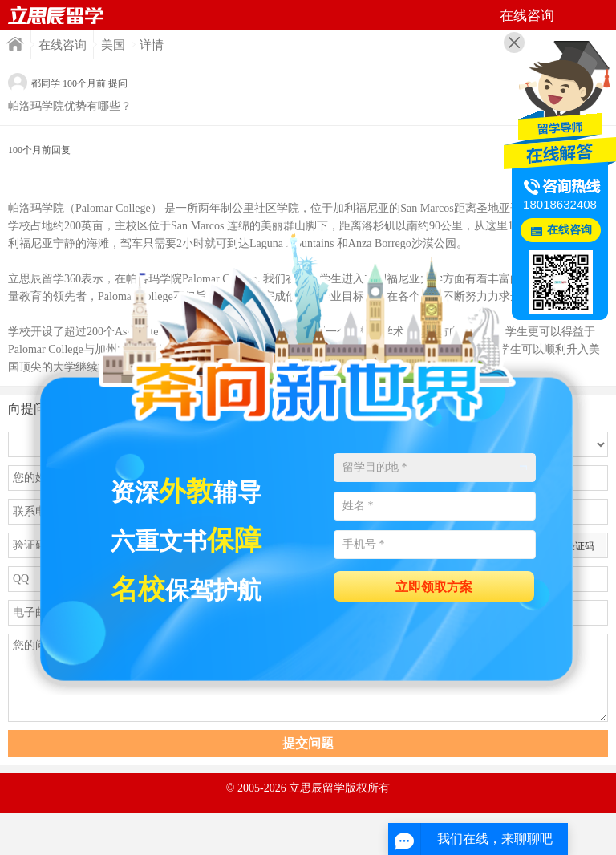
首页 (56, 15)
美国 (113, 45)
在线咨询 (63, 45)
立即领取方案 (434, 587)
